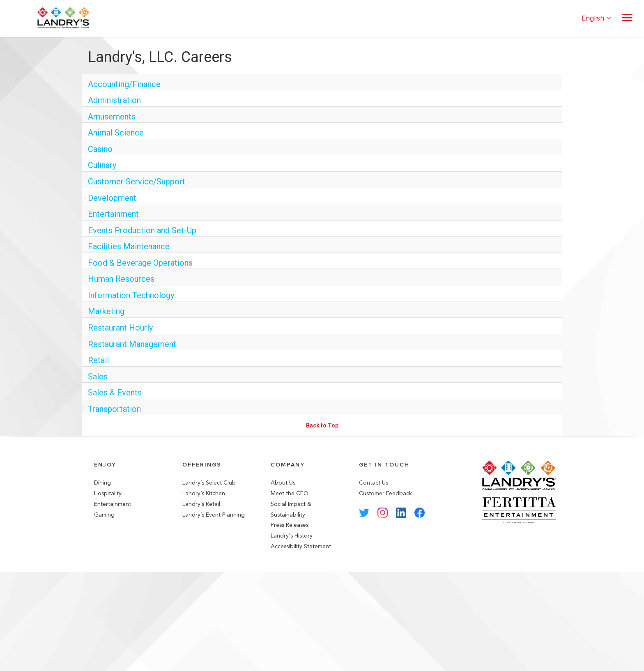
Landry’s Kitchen (204, 493)
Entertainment (113, 214)
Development (112, 198)
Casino (100, 149)
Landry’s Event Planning (214, 515)
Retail (98, 360)
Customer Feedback (385, 493)
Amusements (112, 117)
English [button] (596, 18)
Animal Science (116, 133)
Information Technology (131, 295)
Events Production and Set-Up (142, 230)
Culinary (102, 165)
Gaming (104, 515)
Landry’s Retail (201, 504)
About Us (283, 483)
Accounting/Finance (124, 84)
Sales (98, 377)
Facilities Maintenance (129, 246)
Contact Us (374, 483)
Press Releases (290, 525)
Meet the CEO (290, 493)
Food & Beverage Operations (140, 263)
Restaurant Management (132, 344)
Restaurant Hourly (120, 328)
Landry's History (292, 536)
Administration (114, 100)
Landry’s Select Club (209, 483)
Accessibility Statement (301, 546)
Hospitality (108, 493)
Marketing (106, 311)
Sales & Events (115, 393)
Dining (102, 483)
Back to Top (322, 425)
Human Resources (121, 279)
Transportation (114, 409)
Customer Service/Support (137, 182)
